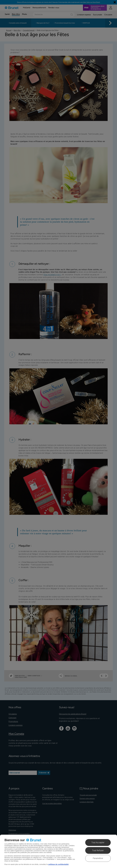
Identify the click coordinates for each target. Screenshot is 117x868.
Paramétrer (98, 858)
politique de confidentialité (58, 864)
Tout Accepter (98, 842)
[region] (58, 851)
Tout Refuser (98, 850)
